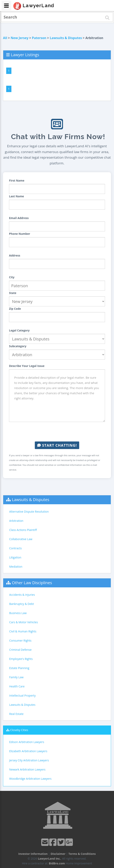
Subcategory (18, 346)
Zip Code (15, 309)
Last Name (16, 196)
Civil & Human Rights (23, 631)
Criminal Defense (20, 650)
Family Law (16, 677)
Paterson (39, 38)
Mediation (16, 567)
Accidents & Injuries (22, 595)
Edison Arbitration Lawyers (27, 742)
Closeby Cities (19, 730)
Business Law (18, 613)
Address (15, 255)
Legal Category (19, 330)
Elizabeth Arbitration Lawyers (28, 751)
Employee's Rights (21, 659)
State (13, 293)
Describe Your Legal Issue (27, 366)
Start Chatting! (57, 445)
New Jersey (19, 38)
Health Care (17, 686)
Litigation (15, 557)
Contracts (15, 548)
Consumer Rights (20, 640)
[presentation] (57, 432)
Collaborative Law (21, 539)
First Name (17, 180)
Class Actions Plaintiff (23, 530)
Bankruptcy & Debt (21, 604)
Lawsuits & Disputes (66, 38)
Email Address (19, 218)
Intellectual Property (22, 695)
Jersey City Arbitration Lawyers (29, 760)
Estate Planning (19, 668)
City (12, 277)
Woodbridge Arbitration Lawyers (30, 779)
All (5, 38)
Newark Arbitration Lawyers (27, 769)
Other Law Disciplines (32, 583)
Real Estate (16, 714)
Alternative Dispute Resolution (29, 512)
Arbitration (16, 521)
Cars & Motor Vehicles (23, 622)
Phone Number (20, 234)
